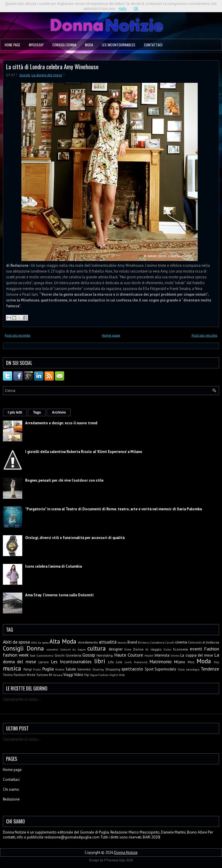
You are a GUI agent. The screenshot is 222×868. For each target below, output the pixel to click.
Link (119, 662)
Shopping (113, 669)
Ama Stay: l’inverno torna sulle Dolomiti (59, 595)
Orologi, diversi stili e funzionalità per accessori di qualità (75, 538)
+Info (122, 9)
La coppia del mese (197, 655)
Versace (58, 675)
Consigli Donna (64, 45)
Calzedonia (157, 642)
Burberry (144, 642)
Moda (89, 45)
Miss (191, 662)
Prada (37, 669)
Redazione (11, 799)
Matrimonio (161, 661)
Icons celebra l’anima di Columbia (53, 566)
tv (51, 675)
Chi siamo (11, 789)
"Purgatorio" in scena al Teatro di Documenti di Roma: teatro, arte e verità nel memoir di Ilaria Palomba (113, 509)
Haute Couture (129, 655)
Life (111, 662)
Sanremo (84, 669)
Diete (128, 649)
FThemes (111, 860)
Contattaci (153, 45)
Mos (217, 662)
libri (100, 661)
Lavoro (44, 662)
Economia (181, 649)
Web (122, 675)
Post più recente (17, 335)
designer (116, 649)
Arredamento (88, 642)
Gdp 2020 (126, 860)
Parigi (28, 669)
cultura (97, 648)
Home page (12, 45)
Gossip (25, 75)
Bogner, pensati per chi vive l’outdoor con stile (64, 480)
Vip (87, 675)
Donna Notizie (126, 853)
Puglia (48, 669)
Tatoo (181, 669)
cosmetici (52, 649)
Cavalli (170, 642)
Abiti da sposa (16, 642)
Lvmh (128, 662)
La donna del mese (47, 75)
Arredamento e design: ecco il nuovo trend (61, 423)
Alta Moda (63, 641)
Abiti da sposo (40, 642)
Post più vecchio (205, 335)
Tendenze (210, 669)
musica (12, 668)
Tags (37, 412)
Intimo (175, 655)
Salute (71, 669)
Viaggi (68, 675)
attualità (108, 642)
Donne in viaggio (147, 649)
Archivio (59, 412)
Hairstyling (105, 655)
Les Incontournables (119, 45)
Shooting (98, 669)
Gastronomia (45, 655)
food (33, 655)
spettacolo (132, 669)
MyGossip (36, 45)
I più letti (15, 412)
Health (149, 655)
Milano (180, 662)
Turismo (42, 675)
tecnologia (193, 669)
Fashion (212, 649)
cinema (181, 642)
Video (79, 675)
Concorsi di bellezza (203, 642)
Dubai (168, 649)
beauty (122, 642)
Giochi (60, 655)
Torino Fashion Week (19, 675)
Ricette (60, 669)
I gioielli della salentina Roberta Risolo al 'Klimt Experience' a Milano (84, 452)
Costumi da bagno (73, 649)
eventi (196, 649)
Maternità (141, 662)
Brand (132, 642)
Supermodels (165, 669)
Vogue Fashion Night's (104, 675)
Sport (149, 669)
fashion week (16, 655)
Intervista (162, 655)
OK (136, 9)
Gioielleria (73, 655)
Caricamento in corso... (22, 699)
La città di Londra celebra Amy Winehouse (52, 66)
